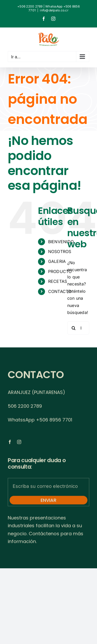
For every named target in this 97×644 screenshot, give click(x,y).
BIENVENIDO (61, 242)
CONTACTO (60, 291)
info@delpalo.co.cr (54, 10)
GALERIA (57, 261)
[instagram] (19, 443)
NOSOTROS (60, 251)
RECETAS (58, 281)
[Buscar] (74, 328)
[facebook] (10, 443)
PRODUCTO (60, 271)
